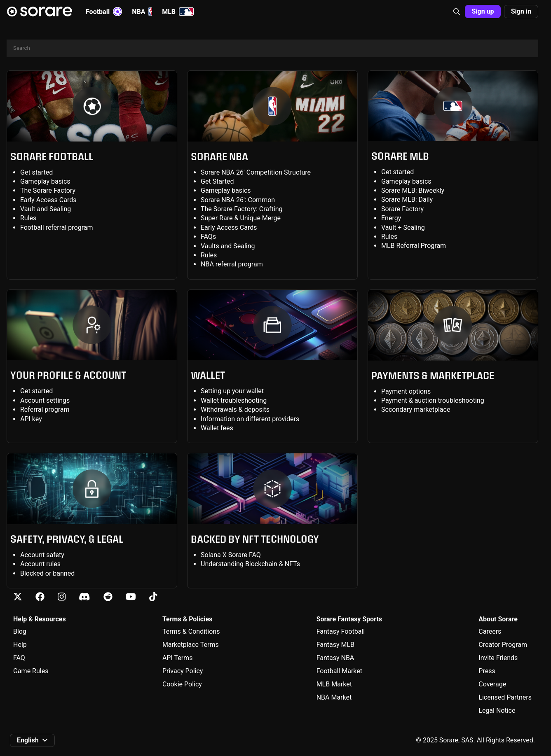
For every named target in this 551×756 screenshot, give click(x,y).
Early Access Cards (48, 200)
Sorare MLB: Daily (407, 199)
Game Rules (31, 671)
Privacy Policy (183, 671)
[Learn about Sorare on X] (18, 597)
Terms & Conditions (191, 631)
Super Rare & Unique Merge (241, 218)
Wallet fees (217, 428)
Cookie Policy (182, 684)
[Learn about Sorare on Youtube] (131, 597)
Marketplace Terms (191, 645)
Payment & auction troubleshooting (433, 400)
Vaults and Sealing (228, 246)
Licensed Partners (505, 697)
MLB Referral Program (414, 246)
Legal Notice (497, 710)
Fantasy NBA (335, 658)
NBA (142, 12)
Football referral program (57, 227)
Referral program (45, 409)
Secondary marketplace (416, 409)
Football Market (339, 671)
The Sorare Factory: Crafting (242, 209)
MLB (178, 12)
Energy (391, 218)
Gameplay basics (45, 181)
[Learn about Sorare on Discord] (84, 597)
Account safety (42, 555)
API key (31, 419)
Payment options (406, 391)
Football (104, 12)
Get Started (217, 181)
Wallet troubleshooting (234, 400)
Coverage (492, 684)
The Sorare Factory (48, 190)
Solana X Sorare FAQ (231, 555)
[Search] (272, 48)
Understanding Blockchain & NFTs (250, 564)
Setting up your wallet (232, 391)
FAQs (208, 237)
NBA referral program (232, 264)
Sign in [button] (521, 11)
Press (487, 671)
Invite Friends (498, 658)
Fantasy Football (341, 631)
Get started (36, 172)
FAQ (19, 658)
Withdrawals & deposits (235, 409)
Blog (20, 631)
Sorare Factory (402, 209)
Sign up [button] (483, 11)
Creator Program (503, 645)
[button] (457, 12)
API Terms (178, 658)
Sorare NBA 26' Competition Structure (256, 172)
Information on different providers (250, 419)
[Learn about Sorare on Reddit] (108, 597)
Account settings (45, 400)
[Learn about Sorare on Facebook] (40, 597)
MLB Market (334, 684)
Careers (490, 631)
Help (20, 645)
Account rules (40, 564)
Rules (28, 218)
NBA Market (334, 697)
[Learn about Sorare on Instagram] (62, 597)
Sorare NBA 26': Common (238, 200)
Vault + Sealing (403, 227)
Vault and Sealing (46, 209)
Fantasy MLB (335, 645)
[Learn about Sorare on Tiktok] (153, 597)
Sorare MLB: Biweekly (413, 190)
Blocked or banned (47, 573)
